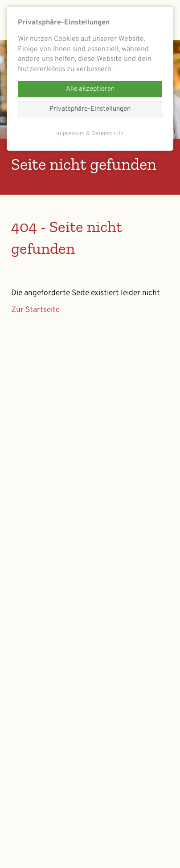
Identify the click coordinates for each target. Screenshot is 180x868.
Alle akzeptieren (90, 89)
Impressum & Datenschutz (90, 134)
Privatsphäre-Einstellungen (90, 109)
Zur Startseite (35, 310)
